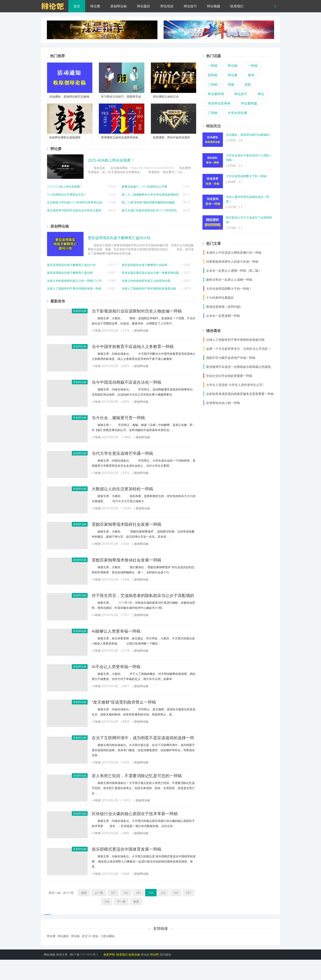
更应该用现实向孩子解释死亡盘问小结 (119, 238)
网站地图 (50, 975)
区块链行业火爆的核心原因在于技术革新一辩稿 (137, 832)
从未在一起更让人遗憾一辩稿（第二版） (234, 270)
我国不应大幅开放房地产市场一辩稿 (231, 358)
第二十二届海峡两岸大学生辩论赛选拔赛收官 (150, 195)
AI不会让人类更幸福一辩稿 (118, 682)
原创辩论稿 (119, 6)
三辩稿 (212, 113)
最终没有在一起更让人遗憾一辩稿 (229, 280)
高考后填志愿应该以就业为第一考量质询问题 (150, 273)
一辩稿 (212, 66)
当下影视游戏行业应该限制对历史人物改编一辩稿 (139, 311)
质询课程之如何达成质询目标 (120, 137)
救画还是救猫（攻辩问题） (225, 307)
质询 (251, 75)
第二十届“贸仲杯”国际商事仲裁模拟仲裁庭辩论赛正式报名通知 (150, 202)
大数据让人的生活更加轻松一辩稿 (125, 497)
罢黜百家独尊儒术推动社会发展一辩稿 (129, 571)
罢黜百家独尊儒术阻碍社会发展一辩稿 (129, 534)
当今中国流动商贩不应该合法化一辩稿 (129, 385)
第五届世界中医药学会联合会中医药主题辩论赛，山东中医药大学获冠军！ (76, 210)
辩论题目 (144, 6)
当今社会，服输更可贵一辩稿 (121, 422)
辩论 (261, 94)
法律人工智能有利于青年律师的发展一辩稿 (74, 288)
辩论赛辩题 (249, 103)
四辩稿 (212, 75)
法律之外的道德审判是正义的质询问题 (146, 281)
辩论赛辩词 (216, 94)
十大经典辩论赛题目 (220, 298)
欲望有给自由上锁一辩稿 (223, 403)
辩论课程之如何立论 (166, 96)
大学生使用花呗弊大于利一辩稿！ (229, 289)
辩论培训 (167, 6)
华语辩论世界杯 (219, 103)
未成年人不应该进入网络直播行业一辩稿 (234, 252)
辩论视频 (214, 6)
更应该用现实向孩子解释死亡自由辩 (145, 265)
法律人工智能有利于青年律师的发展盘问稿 (149, 288)
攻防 (248, 84)
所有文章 (62, 975)
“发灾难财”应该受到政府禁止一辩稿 (126, 719)
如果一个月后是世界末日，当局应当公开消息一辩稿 (241, 349)
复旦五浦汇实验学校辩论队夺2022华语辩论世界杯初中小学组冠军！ (150, 210)
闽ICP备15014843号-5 (84, 975)
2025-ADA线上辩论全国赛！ (111, 160)
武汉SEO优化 (90, 956)
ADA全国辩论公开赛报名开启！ (67, 195)
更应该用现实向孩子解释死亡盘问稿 (70, 273)
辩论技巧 (190, 6)
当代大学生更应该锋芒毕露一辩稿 (125, 459)
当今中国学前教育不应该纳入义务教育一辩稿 (135, 348)
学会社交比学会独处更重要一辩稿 (229, 376)
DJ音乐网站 (108, 956)
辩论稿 (233, 66)
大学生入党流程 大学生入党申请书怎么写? (235, 385)
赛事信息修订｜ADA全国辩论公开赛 (144, 187)
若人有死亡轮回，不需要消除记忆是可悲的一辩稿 (139, 794)
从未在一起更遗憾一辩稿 (223, 316)
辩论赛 (95, 6)
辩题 (231, 84)
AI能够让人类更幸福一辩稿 (118, 645)
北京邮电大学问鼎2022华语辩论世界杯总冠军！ (76, 202)
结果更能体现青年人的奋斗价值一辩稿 (232, 261)
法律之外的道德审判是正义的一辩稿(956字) (75, 281)
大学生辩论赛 (237, 113)
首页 (77, 6)
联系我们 (237, 6)
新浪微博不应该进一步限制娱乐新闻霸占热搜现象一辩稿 (245, 367)
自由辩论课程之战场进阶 (65, 137)
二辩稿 (212, 84)
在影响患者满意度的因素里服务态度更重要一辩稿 (240, 394)
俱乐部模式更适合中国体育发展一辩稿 (129, 869)
